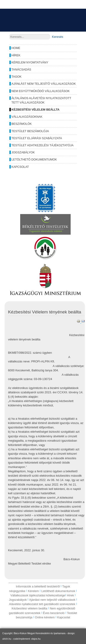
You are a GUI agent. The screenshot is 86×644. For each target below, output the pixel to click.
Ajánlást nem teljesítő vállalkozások (44, 84)
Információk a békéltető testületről (38, 586)
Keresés (58, 37)
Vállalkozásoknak (27, 117)
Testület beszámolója (30, 131)
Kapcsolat (20, 167)
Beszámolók (22, 124)
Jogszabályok (23, 152)
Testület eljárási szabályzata (37, 138)
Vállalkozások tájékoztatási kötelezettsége (38, 595)
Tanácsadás (21, 69)
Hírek (16, 55)
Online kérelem (45, 617)
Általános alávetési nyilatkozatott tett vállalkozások (41, 100)
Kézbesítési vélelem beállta (35, 110)
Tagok (17, 77)
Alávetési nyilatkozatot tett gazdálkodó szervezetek (42, 604)
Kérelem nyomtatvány (30, 62)
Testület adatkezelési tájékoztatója (42, 145)
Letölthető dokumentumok (34, 159)
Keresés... (9, 34)
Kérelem (34, 591)
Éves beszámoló (54, 613)
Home (16, 48)
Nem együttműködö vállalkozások (41, 91)
